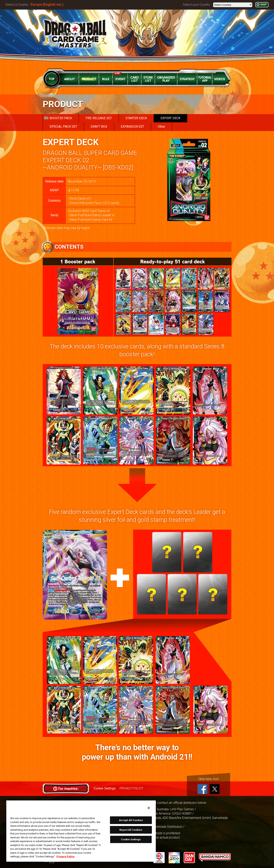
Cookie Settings (105, 788)
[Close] (149, 808)
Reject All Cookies (131, 830)
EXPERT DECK (170, 118)
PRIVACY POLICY (131, 788)
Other (161, 127)
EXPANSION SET (132, 127)
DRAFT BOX (99, 127)
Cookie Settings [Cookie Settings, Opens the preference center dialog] (131, 839)
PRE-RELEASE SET (99, 118)
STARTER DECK (136, 118)
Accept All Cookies (131, 820)
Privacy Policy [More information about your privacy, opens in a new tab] (66, 857)
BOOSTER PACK (58, 118)
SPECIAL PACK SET (63, 127)
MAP (264, 5)
